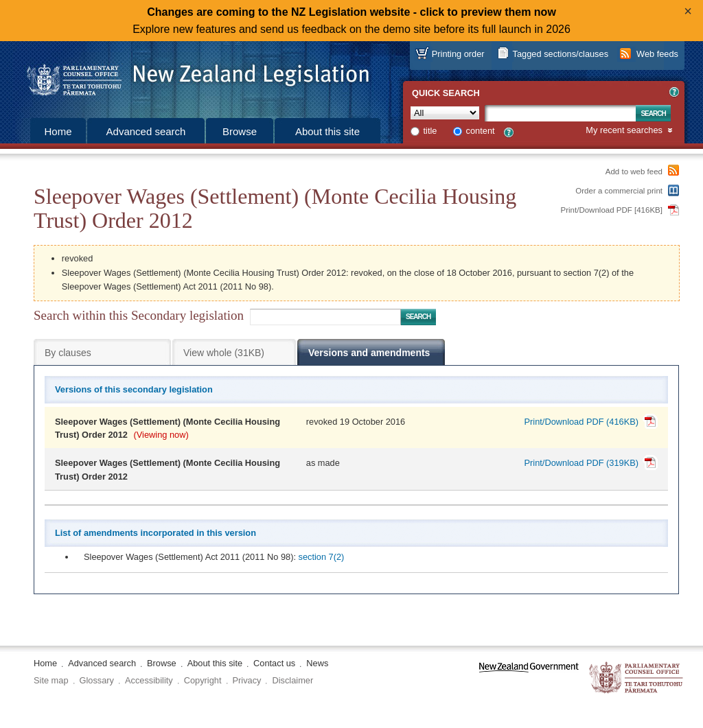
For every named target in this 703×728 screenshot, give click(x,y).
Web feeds (657, 54)
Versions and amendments (369, 353)
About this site (327, 131)
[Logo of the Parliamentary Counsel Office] (192, 75)
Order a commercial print (619, 191)
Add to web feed (634, 172)
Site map (51, 680)
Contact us (274, 663)
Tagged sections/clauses (561, 54)
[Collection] (445, 113)
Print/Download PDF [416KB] (612, 210)
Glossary (97, 680)
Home (58, 131)
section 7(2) (322, 557)
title (430, 131)
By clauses (68, 353)
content (481, 131)
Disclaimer (292, 680)
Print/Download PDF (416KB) (581, 422)
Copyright (203, 680)
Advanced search (146, 131)
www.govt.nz (529, 678)
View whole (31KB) (224, 353)
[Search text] (560, 113)
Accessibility (149, 680)
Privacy (247, 680)
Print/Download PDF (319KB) (581, 463)
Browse (240, 131)
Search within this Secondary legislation (139, 315)
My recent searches (624, 131)
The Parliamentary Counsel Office (637, 678)
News (317, 663)
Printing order (458, 54)
